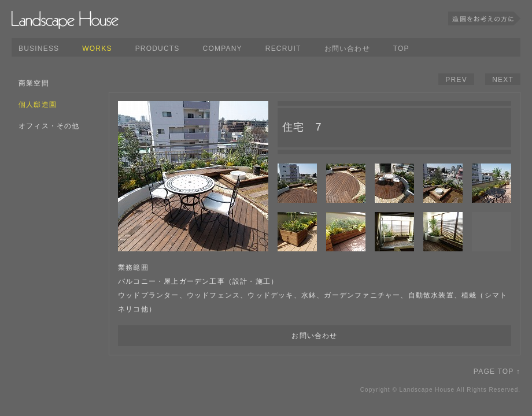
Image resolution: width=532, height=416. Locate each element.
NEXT (503, 80)
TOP (401, 49)
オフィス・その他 (49, 126)
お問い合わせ (347, 49)
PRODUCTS (158, 49)
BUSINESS (39, 49)
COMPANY (223, 49)
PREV (456, 80)
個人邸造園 (38, 105)
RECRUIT (283, 49)
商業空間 (34, 83)
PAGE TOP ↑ (497, 372)
